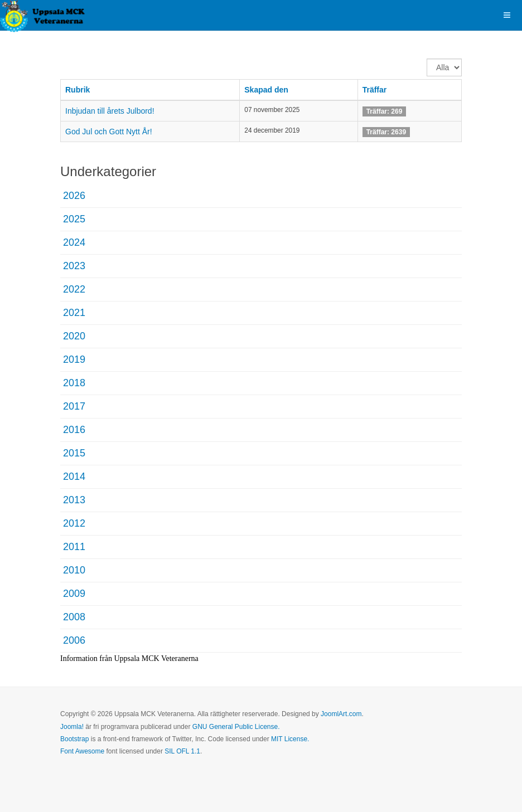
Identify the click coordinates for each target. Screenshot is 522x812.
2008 (74, 617)
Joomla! (72, 727)
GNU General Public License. (236, 727)
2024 (74, 242)
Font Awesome (82, 751)
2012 (74, 523)
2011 (74, 547)
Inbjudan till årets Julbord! (110, 111)
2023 (74, 266)
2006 (74, 640)
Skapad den (266, 90)
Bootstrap (74, 739)
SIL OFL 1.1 (182, 751)
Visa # (427, 59)
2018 (74, 383)
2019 (74, 359)
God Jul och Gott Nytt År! (109, 132)
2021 (74, 313)
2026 (74, 196)
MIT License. (290, 739)
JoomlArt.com (341, 714)
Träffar (375, 90)
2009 (74, 594)
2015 (74, 453)
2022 (74, 289)
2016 (74, 430)
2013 (74, 500)
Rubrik (78, 90)
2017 (74, 406)
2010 (74, 570)
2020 (74, 336)
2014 (74, 476)
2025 (74, 219)
